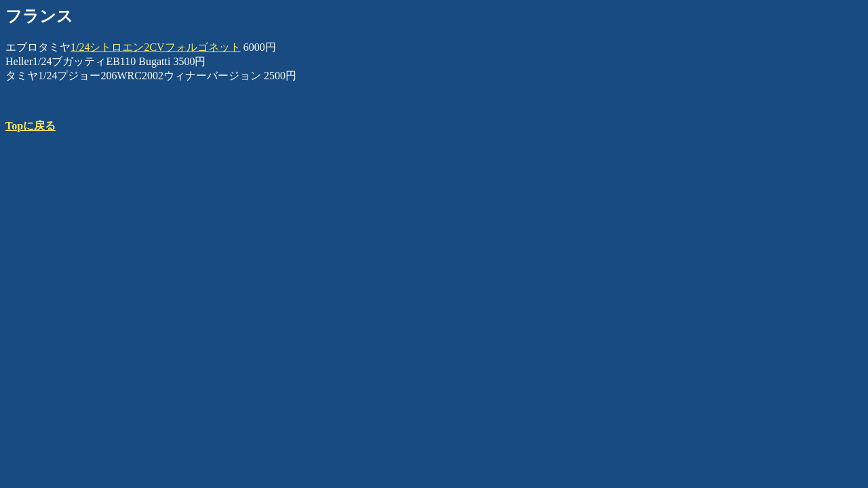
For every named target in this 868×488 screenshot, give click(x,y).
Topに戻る (31, 126)
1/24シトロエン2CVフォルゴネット (156, 47)
